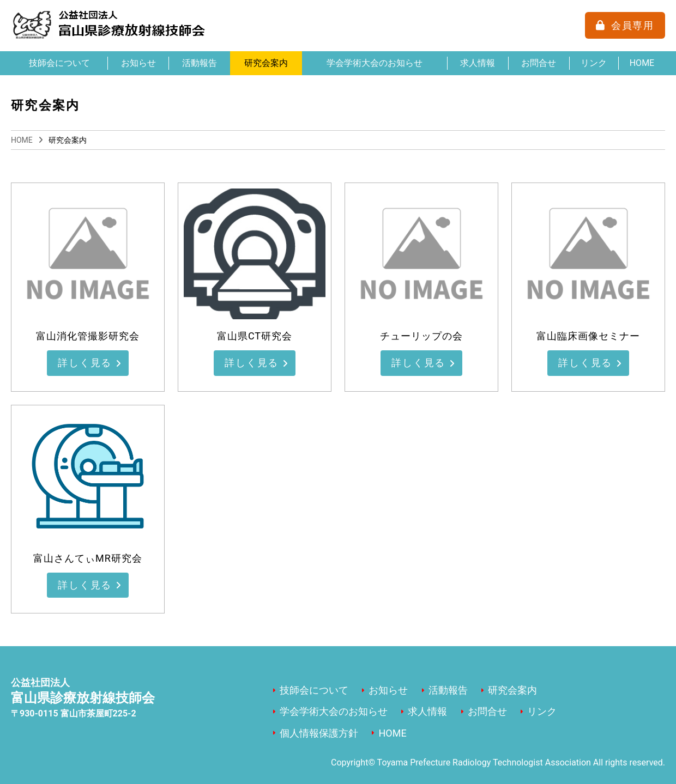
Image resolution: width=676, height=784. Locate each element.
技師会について (59, 63)
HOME (642, 63)
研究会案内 (266, 63)
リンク (594, 63)
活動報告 (200, 63)
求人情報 (478, 63)
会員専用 (633, 25)
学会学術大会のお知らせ (375, 63)
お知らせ (138, 63)
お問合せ (539, 63)
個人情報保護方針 (319, 733)
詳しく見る (85, 364)
